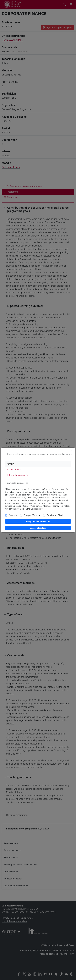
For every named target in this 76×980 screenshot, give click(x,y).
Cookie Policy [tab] (14, 470)
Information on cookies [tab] (19, 475)
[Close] (71, 451)
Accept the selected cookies (38, 521)
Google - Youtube (32, 515)
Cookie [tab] (11, 464)
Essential (13, 515)
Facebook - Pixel (55, 515)
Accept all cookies (38, 528)
